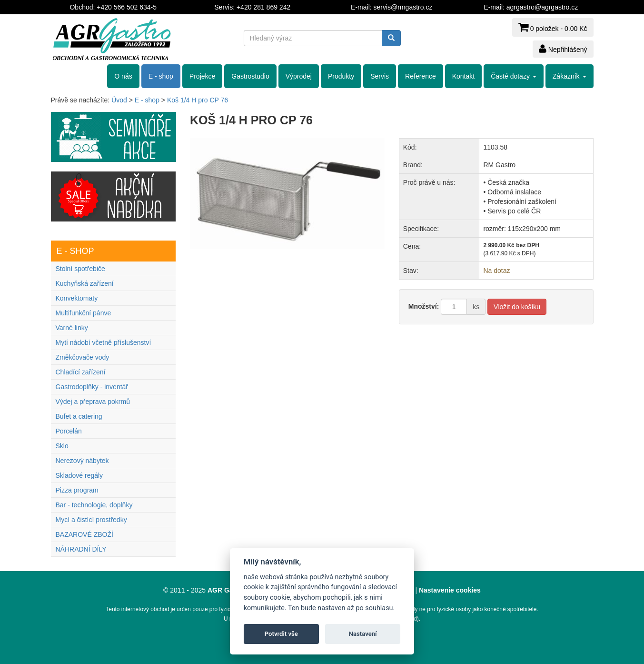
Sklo (62, 446)
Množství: (424, 306)
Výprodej (299, 76)
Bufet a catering (79, 416)
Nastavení (363, 634)
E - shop (161, 76)
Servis (380, 76)
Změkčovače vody (83, 357)
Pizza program (77, 490)
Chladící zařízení (81, 372)
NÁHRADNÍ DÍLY (81, 549)
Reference (421, 76)
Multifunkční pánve (84, 313)
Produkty (341, 76)
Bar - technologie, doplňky (94, 505)
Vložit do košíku (517, 307)
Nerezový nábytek (82, 461)
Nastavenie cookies (450, 590)
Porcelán (69, 431)
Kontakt (463, 76)
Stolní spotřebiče (80, 269)
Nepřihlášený (563, 49)
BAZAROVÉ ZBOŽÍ (84, 534)
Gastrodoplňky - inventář (92, 387)
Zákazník (570, 76)
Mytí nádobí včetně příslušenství (104, 342)
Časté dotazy (514, 76)
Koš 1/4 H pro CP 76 (198, 100)
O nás (123, 76)
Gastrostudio (250, 76)
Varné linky (72, 328)
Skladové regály (79, 475)
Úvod (119, 100)
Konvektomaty (77, 298)
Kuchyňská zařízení (85, 283)
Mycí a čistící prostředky (91, 520)
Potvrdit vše (281, 634)
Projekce (202, 76)
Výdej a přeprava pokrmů (93, 402)
